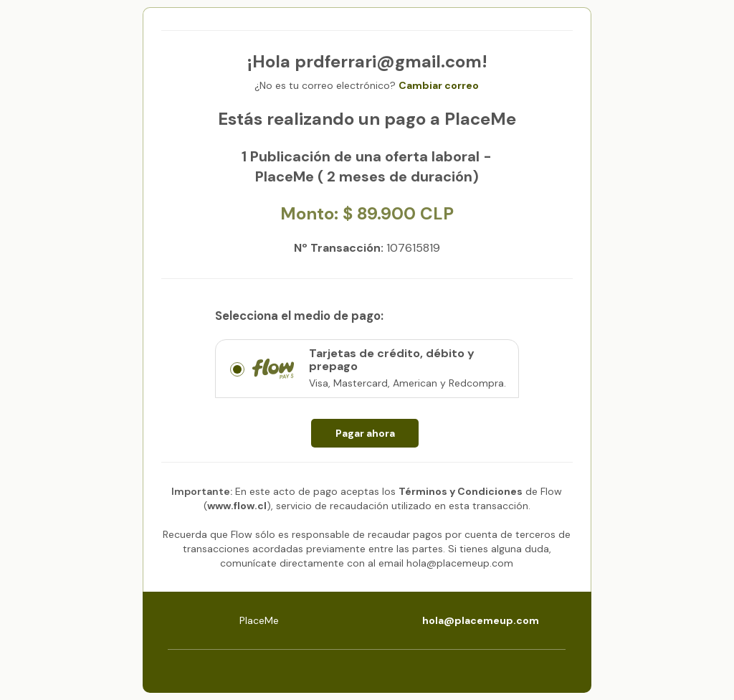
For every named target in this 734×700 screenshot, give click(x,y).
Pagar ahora (365, 433)
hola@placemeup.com (481, 620)
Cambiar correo (439, 85)
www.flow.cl (237, 506)
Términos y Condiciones (461, 491)
